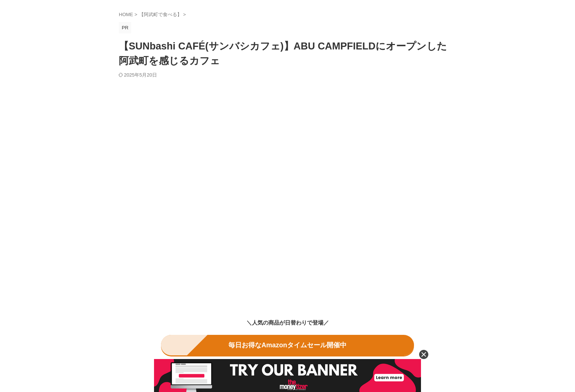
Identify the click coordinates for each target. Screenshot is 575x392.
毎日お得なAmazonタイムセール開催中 (287, 344)
